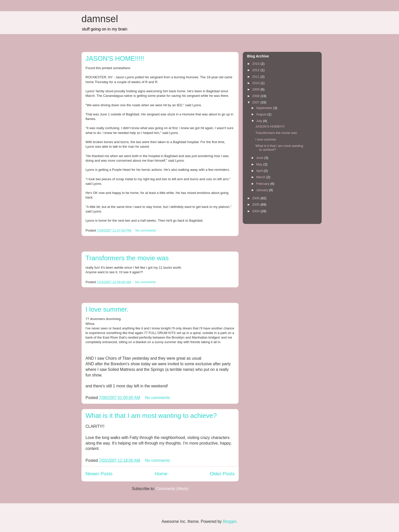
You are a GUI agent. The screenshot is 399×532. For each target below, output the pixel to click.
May (260, 164)
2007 (256, 102)
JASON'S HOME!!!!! (115, 58)
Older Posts (222, 474)
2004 (256, 211)
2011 (256, 77)
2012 (256, 70)
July (260, 121)
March (261, 177)
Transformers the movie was (127, 258)
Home (161, 474)
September (265, 108)
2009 (256, 89)
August (262, 114)
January (263, 190)
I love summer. (107, 309)
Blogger (230, 521)
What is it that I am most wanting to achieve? (151, 416)
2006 (256, 198)
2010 (256, 83)
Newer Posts (99, 474)
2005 (256, 204)
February (263, 184)
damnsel (100, 19)
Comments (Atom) (172, 489)
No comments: (146, 230)
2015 (256, 64)
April (260, 171)
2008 (256, 96)
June (260, 158)
